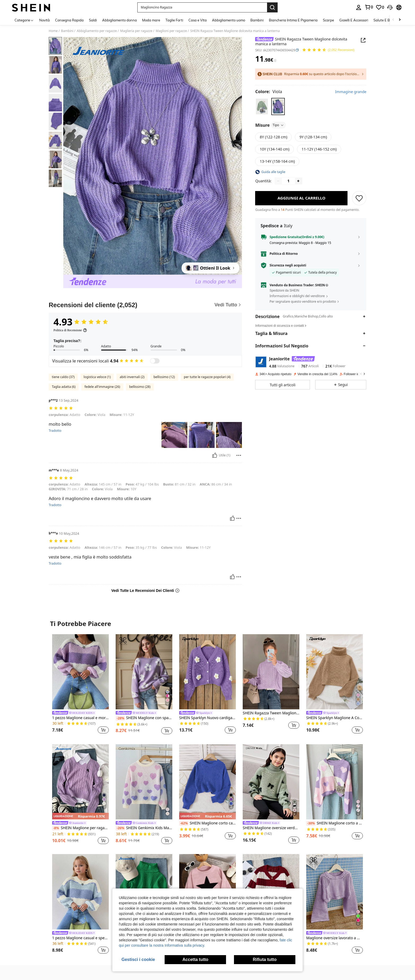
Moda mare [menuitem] (151, 20)
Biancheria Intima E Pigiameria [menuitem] (293, 20)
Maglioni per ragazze (171, 31)
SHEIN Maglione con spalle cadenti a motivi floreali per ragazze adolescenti (144, 718)
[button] (202, 7)
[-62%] (184, 823)
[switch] (155, 361)
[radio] (262, 106)
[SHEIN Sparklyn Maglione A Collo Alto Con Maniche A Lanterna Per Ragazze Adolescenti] (335, 672)
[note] (80, 816)
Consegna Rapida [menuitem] (69, 20)
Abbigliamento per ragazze (97, 31)
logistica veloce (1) (97, 377)
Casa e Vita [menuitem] (198, 20)
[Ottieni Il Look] (210, 268)
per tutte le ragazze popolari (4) (207, 377)
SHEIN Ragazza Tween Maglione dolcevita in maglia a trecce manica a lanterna (271, 713)
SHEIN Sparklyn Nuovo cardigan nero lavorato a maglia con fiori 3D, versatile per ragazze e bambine (207, 718)
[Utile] (215, 455)
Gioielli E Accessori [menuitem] (354, 20)
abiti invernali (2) (132, 377)
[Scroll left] (393, 20)
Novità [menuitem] (44, 20)
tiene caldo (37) (63, 377)
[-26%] (120, 828)
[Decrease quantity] (278, 181)
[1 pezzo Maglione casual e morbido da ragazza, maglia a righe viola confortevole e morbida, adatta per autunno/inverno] (80, 672)
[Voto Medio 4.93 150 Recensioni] (328, 50)
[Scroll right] (400, 20)
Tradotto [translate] (55, 431)
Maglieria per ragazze (136, 31)
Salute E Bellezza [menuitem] (387, 20)
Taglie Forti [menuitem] (174, 20)
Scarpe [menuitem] (328, 20)
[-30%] (311, 823)
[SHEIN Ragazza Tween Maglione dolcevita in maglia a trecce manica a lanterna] (271, 672)
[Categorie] (24, 20)
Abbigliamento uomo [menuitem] (229, 20)
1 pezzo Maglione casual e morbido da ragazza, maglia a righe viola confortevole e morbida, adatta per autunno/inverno (80, 718)
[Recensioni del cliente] (145, 305)
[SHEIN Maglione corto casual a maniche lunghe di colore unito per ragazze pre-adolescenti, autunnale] (207, 782)
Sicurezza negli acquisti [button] (288, 265)
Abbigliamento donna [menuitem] (119, 20)
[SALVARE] (359, 198)
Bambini (67, 31)
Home (53, 31)
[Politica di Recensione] (70, 330)
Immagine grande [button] (351, 92)
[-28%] (120, 718)
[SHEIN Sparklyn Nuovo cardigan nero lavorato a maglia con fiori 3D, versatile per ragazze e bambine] (207, 672)
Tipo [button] (278, 125)
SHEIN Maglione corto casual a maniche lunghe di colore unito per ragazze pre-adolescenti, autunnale (207, 823)
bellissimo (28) (140, 387)
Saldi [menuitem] (93, 20)
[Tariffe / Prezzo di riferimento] (275, 60)
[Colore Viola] (269, 92)
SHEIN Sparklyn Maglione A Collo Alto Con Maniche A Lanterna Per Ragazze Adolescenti (335, 718)
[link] (369, 7)
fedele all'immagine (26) (102, 387)
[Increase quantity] (298, 181)
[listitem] (80, 685)
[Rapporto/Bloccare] (239, 455)
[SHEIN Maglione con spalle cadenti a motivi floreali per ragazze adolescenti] (144, 672)
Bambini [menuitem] (257, 20)
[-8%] (56, 828)
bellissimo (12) (164, 377)
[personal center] (359, 7)
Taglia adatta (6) (64, 387)
